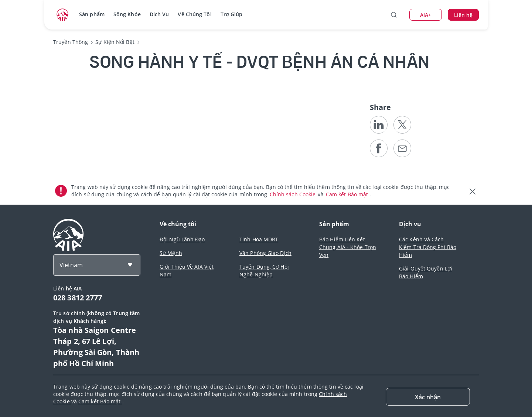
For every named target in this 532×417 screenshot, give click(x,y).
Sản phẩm (92, 14)
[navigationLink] (62, 15)
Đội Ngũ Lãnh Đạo (182, 239)
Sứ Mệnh (171, 253)
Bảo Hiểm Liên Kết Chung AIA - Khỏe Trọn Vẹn (348, 247)
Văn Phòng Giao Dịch (265, 253)
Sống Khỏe (127, 14)
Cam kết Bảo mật (348, 194)
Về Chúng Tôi (195, 14)
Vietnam (71, 265)
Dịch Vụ (159, 14)
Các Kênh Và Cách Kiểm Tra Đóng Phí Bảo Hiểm (428, 247)
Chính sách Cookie (294, 194)
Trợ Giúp (232, 14)
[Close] (428, 397)
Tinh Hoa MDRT (259, 239)
